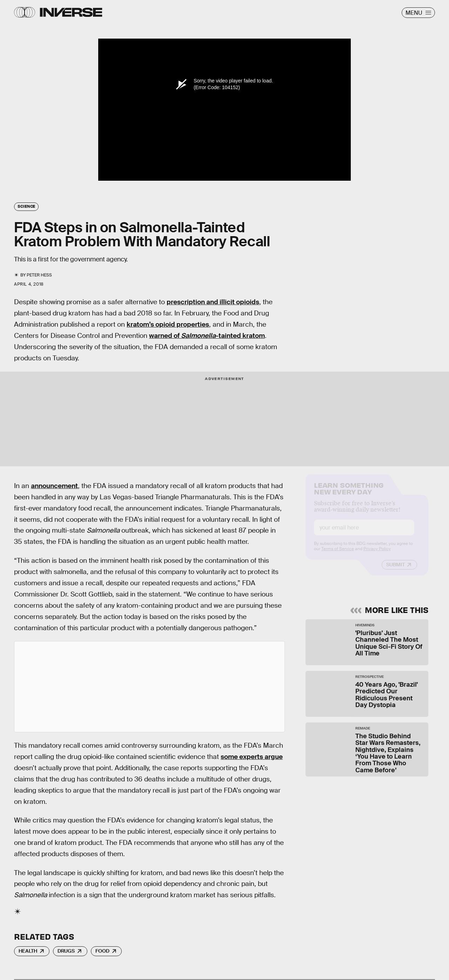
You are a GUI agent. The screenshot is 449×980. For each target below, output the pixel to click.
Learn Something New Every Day (349, 494)
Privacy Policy (377, 555)
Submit (396, 571)
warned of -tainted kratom (207, 336)
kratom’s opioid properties (168, 324)
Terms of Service (338, 555)
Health (28, 951)
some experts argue (252, 757)
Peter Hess (39, 275)
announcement (54, 486)
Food (102, 951)
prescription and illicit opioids (213, 302)
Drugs (66, 951)
